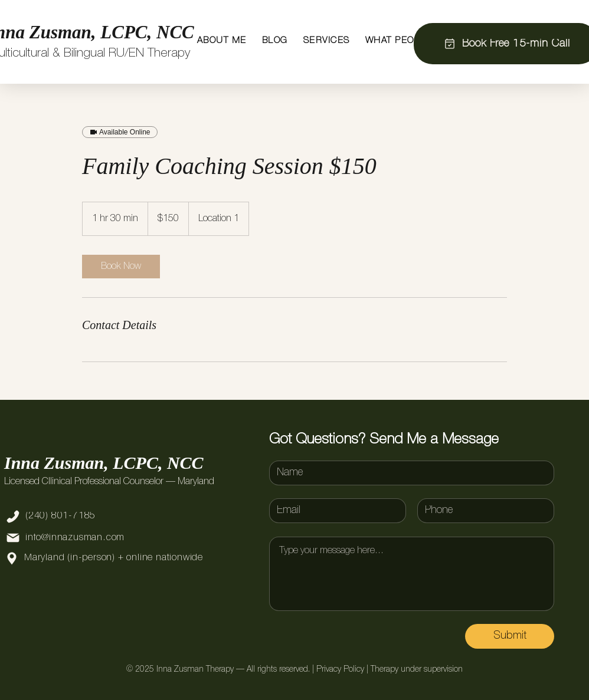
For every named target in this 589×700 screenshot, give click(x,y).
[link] (121, 267)
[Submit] (510, 636)
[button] (222, 41)
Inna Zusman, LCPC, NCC (104, 463)
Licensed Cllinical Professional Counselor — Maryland (109, 482)
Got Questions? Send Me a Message (384, 440)
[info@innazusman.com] (90, 538)
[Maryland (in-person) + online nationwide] (121, 558)
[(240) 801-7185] (90, 517)
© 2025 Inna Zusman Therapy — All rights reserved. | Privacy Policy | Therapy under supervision (294, 670)
